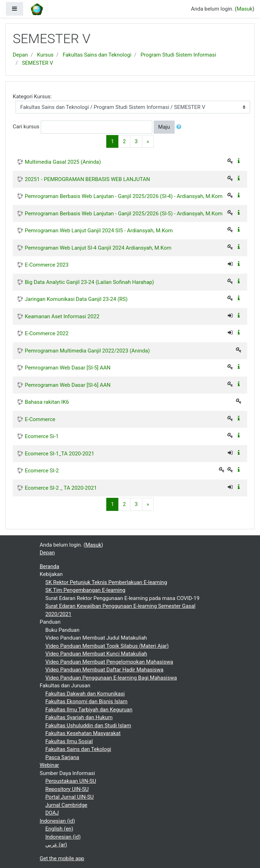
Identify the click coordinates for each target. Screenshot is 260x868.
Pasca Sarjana (62, 757)
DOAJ (52, 813)
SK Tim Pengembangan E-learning (85, 590)
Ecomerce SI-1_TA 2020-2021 (60, 454)
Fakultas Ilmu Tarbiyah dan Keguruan (89, 710)
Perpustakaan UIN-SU (71, 781)
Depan (20, 55)
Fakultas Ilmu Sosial (69, 741)
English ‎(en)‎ (59, 829)
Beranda (49, 566)
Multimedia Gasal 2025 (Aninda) (63, 162)
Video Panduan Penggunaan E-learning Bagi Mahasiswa (111, 678)
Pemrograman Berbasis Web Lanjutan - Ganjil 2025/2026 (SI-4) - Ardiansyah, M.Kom (124, 196)
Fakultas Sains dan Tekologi (78, 749)
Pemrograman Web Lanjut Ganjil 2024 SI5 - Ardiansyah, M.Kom (99, 231)
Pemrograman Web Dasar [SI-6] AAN (68, 385)
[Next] (148, 142)
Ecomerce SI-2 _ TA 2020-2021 (61, 488)
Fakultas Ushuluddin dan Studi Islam (88, 726)
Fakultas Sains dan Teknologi (97, 55)
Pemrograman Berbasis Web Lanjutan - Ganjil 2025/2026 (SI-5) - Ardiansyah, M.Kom (124, 214)
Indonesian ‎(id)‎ (57, 821)
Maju (164, 127)
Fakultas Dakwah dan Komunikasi (85, 694)
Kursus (45, 55)
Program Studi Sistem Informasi (178, 55)
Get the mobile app (62, 858)
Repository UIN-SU (67, 789)
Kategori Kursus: (32, 97)
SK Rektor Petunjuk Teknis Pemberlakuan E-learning (106, 582)
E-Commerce (40, 419)
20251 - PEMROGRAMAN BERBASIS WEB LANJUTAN (87, 179)
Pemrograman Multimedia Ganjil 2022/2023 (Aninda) (87, 351)
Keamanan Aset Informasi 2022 (62, 316)
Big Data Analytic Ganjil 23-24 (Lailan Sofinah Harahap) (89, 282)
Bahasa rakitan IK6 (47, 402)
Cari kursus (26, 127)
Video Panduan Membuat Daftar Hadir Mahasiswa (104, 670)
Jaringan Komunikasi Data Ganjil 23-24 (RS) (76, 299)
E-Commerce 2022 (47, 333)
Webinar (49, 765)
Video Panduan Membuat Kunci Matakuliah (96, 654)
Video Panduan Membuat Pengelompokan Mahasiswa (109, 662)
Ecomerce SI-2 (42, 471)
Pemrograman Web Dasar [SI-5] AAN (68, 368)
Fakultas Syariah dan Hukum (79, 717)
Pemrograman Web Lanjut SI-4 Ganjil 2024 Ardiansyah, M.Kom (98, 248)
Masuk (245, 9)
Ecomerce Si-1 (42, 436)
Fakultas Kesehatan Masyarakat (83, 733)
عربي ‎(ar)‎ (56, 845)
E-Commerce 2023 (47, 265)
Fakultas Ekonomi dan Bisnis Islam (86, 701)
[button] (180, 127)
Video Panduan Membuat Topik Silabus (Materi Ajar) (107, 646)
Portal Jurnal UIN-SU (70, 797)
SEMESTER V (38, 63)
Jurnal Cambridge (66, 805)
